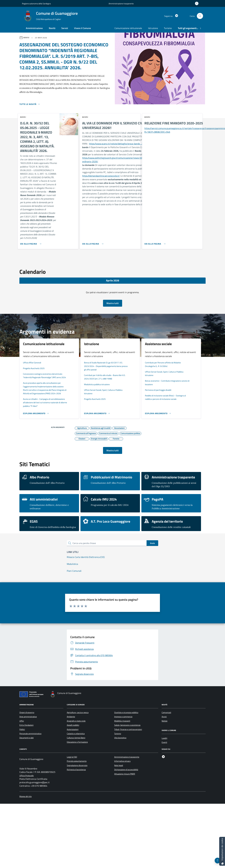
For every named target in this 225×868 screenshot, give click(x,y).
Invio (152, 543)
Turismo (168, 28)
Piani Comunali (74, 571)
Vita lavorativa (120, 738)
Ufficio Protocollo (27, 776)
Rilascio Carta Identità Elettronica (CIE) (86, 557)
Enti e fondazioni (26, 725)
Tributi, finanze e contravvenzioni (128, 729)
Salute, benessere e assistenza (127, 725)
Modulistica (72, 564)
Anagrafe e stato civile (76, 721)
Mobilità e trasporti (122, 721)
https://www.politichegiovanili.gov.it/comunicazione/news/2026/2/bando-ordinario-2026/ (119, 160)
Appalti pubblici (73, 725)
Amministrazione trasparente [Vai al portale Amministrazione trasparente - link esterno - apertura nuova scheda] (121, 4)
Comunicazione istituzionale (128, 28)
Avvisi (164, 717)
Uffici (22, 721)
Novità (52, 28)
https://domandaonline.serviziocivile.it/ (101, 176)
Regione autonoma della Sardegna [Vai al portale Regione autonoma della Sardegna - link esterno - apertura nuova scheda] (36, 4)
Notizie (165, 721)
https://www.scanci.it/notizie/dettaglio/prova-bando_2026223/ (120, 144)
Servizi (65, 28)
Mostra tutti (113, 303)
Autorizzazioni (73, 729)
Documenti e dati (27, 738)
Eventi (164, 742)
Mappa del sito (26, 796)
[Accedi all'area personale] (197, 3)
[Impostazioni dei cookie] (222, 851)
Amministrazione (34, 28)
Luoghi (164, 738)
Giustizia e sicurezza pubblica (126, 712)
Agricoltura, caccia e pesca (78, 712)
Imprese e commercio (123, 717)
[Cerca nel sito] (200, 16)
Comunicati (166, 712)
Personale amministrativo (30, 734)
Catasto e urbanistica (76, 734)
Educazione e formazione (77, 742)
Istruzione (153, 28)
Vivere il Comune (82, 28)
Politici (22, 729)
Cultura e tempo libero (76, 738)
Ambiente (71, 717)
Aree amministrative (28, 717)
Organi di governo (27, 712)
